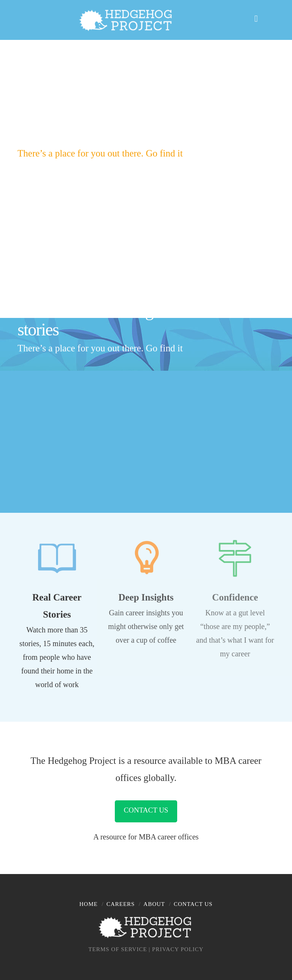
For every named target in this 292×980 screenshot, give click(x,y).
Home (89, 904)
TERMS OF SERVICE (118, 949)
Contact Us (146, 810)
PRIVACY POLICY (178, 949)
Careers (121, 904)
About (154, 904)
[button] (262, 17)
